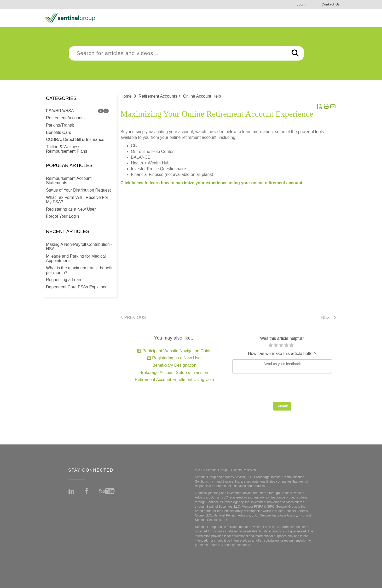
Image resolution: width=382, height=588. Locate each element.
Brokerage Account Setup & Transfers (174, 373)
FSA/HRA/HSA (60, 111)
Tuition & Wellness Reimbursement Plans (66, 149)
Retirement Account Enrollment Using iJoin (174, 380)
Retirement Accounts (65, 118)
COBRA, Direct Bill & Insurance (75, 139)
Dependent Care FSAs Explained (77, 287)
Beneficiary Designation (174, 365)
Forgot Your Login (62, 216)
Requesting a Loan (63, 280)
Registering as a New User (71, 209)
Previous (133, 317)
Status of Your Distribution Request (78, 190)
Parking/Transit (60, 125)
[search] (178, 53)
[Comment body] (282, 366)
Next (329, 317)
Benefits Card (59, 132)
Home (126, 96)
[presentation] (282, 389)
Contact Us (331, 4)
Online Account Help (202, 96)
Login (301, 4)
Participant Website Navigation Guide (174, 351)
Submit (282, 406)
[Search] (295, 53)
